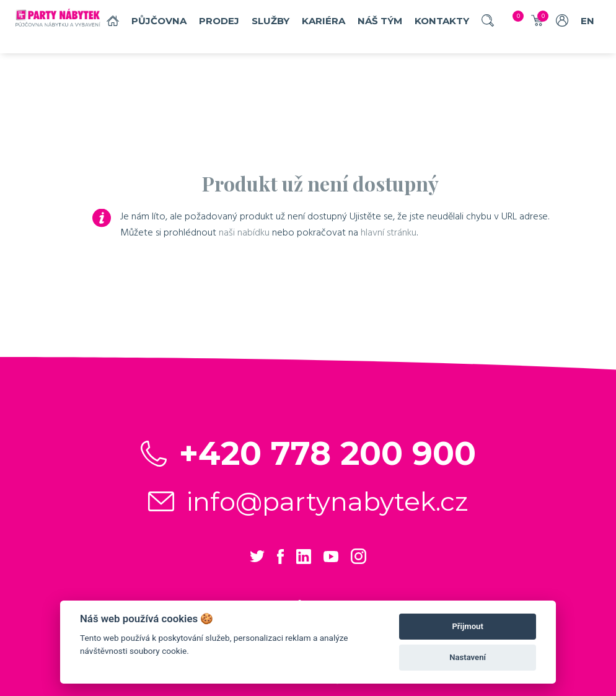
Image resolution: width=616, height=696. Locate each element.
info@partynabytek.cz (328, 501)
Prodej (219, 21)
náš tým (380, 21)
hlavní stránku (389, 232)
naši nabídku (244, 232)
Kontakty (442, 21)
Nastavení (468, 657)
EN (587, 21)
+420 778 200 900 (328, 453)
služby (271, 21)
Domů (113, 21)
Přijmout (467, 626)
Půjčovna (159, 21)
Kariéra (323, 21)
